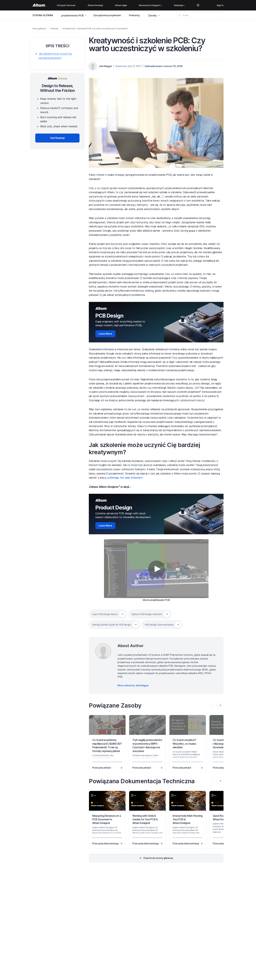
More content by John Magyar (133, 685)
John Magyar (105, 66)
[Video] (156, 569)
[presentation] (220, 705)
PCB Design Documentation (159, 625)
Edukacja (179, 5)
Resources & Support (151, 5)
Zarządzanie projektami (107, 15)
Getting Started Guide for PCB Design (112, 625)
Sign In (220, 5)
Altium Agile (121, 5)
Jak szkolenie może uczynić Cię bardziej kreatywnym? (144, 448)
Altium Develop (95, 5)
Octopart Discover (66, 5)
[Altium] (39, 5)
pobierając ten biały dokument (125, 478)
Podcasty (134, 15)
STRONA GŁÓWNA (43, 15)
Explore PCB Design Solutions (147, 614)
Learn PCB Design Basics (105, 614)
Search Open (198, 5)
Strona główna (39, 29)
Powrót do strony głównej (158, 858)
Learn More (105, 334)
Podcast (54, 29)
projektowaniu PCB (72, 15)
